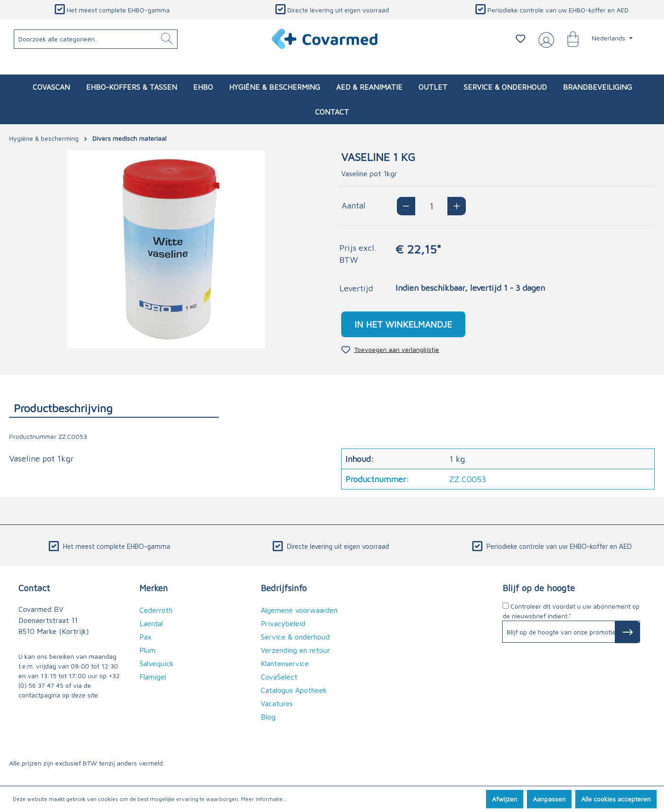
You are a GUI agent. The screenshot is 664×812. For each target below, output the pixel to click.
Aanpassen (549, 799)
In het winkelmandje (403, 324)
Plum (147, 650)
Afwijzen (505, 799)
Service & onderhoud (295, 637)
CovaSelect (279, 677)
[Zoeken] (167, 39)
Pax (146, 637)
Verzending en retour (295, 650)
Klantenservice (285, 663)
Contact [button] (34, 588)
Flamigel (153, 677)
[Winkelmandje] (568, 39)
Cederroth (156, 610)
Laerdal (151, 623)
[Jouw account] (544, 39)
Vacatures (277, 703)
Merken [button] (154, 588)
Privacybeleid (283, 623)
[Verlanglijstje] (521, 39)
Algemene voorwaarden (299, 610)
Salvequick (157, 663)
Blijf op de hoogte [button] (539, 588)
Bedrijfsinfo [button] (284, 588)
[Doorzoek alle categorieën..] (96, 39)
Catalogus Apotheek (294, 690)
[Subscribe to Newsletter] (627, 632)
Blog (268, 717)
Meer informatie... (264, 799)
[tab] (114, 408)
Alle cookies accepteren (616, 799)
